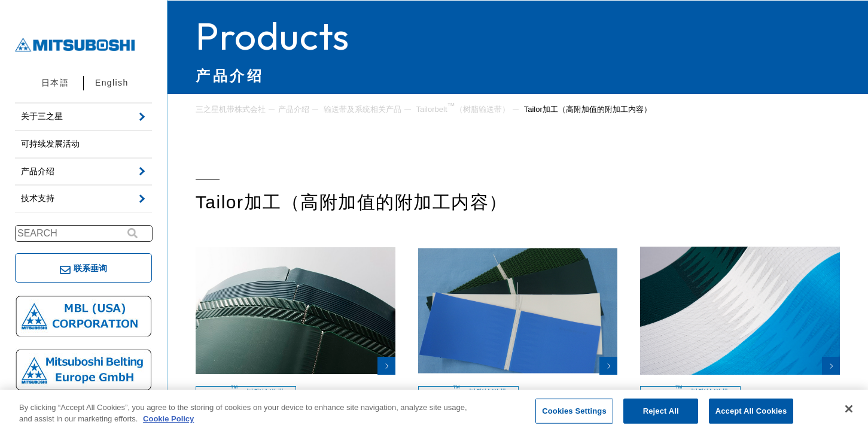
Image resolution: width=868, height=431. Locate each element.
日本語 (55, 83)
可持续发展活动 (50, 144)
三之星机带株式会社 (231, 109)
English (112, 83)
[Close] (849, 409)
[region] (434, 410)
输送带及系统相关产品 (363, 109)
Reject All (661, 411)
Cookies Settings (574, 411)
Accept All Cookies (751, 411)
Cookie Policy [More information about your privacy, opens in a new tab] (168, 419)
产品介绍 (294, 109)
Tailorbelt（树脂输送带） (462, 108)
